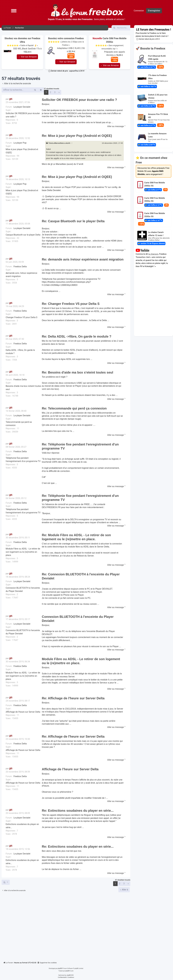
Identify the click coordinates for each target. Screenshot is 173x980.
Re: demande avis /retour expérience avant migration (83, 259)
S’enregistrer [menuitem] (154, 11)
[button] (14, 11)
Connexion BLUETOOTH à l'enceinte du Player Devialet (23, 590)
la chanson (153, 254)
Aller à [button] (125, 890)
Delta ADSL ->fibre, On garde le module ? (20, 352)
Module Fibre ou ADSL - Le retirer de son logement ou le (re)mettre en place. (23, 552)
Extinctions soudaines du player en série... (22, 826)
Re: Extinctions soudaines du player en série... (78, 811)
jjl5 (11, 99)
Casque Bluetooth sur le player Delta (23, 235)
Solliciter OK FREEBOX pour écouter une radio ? (23, 115)
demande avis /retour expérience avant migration (21, 275)
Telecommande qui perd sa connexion (19, 424)
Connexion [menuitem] (139, 11)
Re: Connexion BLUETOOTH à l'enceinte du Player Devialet (81, 576)
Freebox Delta (20, 267)
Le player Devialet (22, 107)
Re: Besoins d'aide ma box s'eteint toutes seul (78, 372)
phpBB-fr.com (69, 971)
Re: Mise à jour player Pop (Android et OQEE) (77, 136)
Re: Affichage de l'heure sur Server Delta (73, 698)
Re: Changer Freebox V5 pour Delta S (71, 304)
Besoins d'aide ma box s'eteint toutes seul (23, 388)
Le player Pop (20, 143)
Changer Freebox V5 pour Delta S (21, 317)
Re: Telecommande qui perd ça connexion (74, 408)
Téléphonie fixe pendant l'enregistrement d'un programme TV (23, 460)
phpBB (60, 968)
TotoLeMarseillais (56, 143)
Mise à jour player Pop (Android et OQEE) (22, 151)
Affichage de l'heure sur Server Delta (23, 712)
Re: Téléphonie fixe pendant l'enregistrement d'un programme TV (80, 446)
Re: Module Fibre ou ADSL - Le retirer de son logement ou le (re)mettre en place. (76, 537)
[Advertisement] (66, 926)
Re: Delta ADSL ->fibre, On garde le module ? (77, 336)
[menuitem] (47, 963)
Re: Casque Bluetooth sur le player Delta (73, 221)
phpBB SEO (70, 975)
